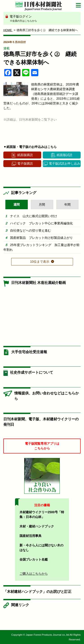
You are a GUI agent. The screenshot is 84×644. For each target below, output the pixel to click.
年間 (67, 205)
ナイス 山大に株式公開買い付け (34, 216)
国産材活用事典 (30, 536)
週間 (17, 205)
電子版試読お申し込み (65, 163)
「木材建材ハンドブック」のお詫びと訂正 (37, 592)
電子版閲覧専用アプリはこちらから (42, 446)
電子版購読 (25, 163)
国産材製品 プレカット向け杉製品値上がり (41, 238)
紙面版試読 (65, 155)
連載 (6, 48)
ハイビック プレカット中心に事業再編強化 (41, 223)
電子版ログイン (44, 19)
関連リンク (20, 605)
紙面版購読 (25, 155)
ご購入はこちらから (34, 574)
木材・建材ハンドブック (37, 526)
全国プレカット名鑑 (34, 559)
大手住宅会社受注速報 (29, 352)
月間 (42, 205)
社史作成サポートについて (32, 372)
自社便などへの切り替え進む (30, 230)
